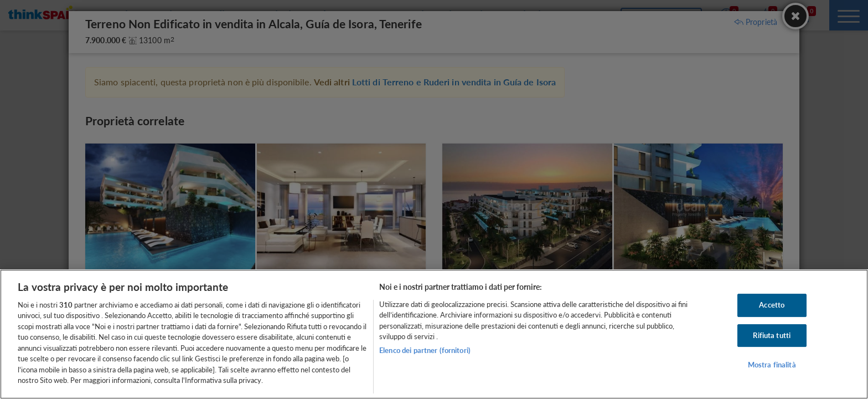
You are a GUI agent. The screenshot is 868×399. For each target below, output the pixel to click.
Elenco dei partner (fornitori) (425, 350)
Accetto (772, 305)
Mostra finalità (772, 365)
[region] (434, 334)
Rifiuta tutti (772, 335)
